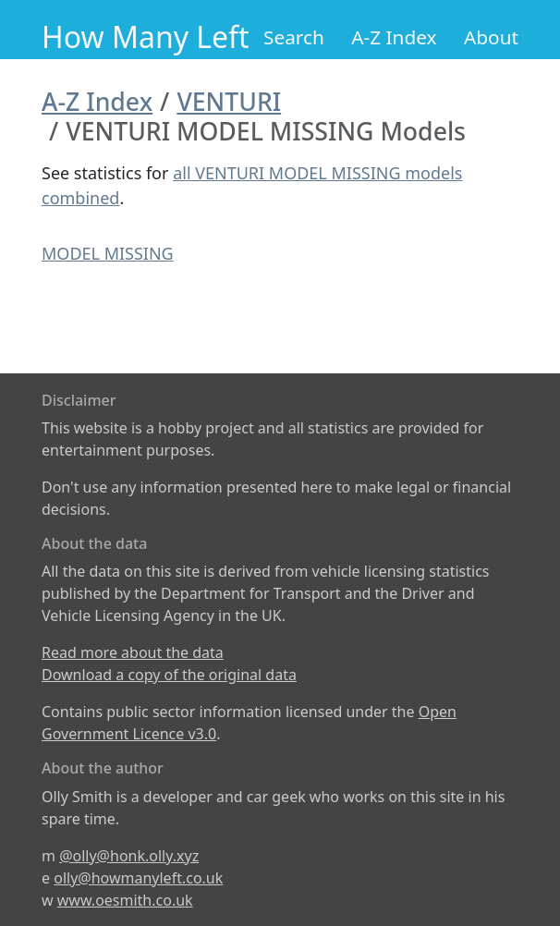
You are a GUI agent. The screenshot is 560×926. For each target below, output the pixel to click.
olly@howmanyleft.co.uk (138, 878)
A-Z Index (394, 37)
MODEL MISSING (108, 253)
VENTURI (229, 102)
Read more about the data (133, 652)
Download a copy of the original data (169, 675)
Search (294, 37)
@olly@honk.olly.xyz (129, 856)
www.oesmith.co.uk (125, 900)
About (491, 37)
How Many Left (146, 37)
